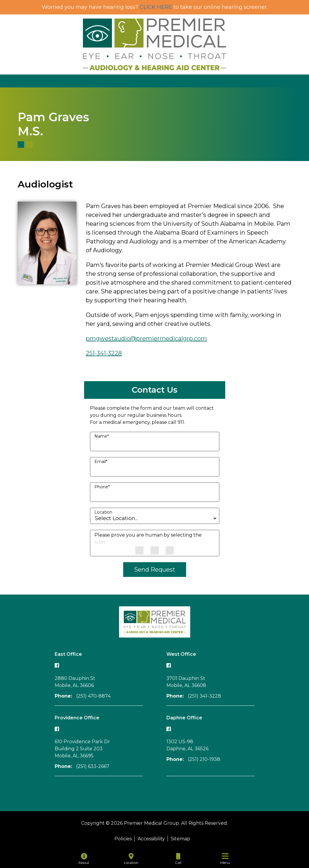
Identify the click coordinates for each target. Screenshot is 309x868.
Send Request (155, 570)
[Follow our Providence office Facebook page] (57, 729)
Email (101, 462)
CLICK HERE (156, 7)
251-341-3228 (104, 353)
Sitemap (181, 839)
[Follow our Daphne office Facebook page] (169, 729)
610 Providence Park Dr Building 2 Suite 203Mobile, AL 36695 (82, 749)
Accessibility (151, 839)
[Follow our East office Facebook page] (57, 665)
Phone (102, 487)
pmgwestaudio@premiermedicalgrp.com (146, 338)
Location (103, 512)
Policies (123, 839)
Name (102, 436)
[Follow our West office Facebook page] (169, 665)
